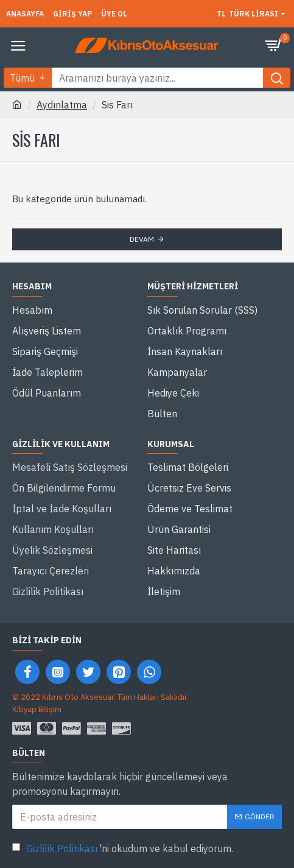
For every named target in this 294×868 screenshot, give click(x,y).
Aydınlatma (62, 105)
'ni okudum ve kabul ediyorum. (123, 849)
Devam (142, 239)
